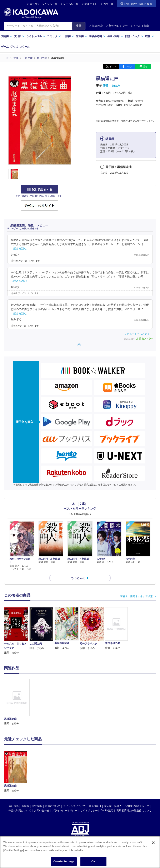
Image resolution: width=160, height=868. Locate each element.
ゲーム (5, 47)
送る (145, 66)
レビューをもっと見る (137, 334)
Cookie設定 (107, 778)
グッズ (14, 47)
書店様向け (95, 774)
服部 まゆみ (111, 86)
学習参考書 (97, 36)
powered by (138, 339)
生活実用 (115, 36)
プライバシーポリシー (65, 778)
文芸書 (7, 36)
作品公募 (108, 4)
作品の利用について (20, 778)
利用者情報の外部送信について (134, 778)
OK (94, 864)
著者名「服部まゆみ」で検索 (136, 596)
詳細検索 (96, 26)
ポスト (113, 66)
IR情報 (25, 774)
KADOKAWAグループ (137, 774)
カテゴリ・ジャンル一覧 (43, 4)
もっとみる (78, 578)
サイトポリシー (89, 778)
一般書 (68, 36)
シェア (129, 66)
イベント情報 (140, 26)
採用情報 (37, 774)
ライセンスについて (74, 774)
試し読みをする (40, 190)
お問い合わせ (42, 778)
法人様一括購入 (113, 774)
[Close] (153, 845)
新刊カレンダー (117, 26)
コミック (54, 36)
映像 (150, 36)
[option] (17, 702)
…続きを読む (19, 248)
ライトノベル (36, 36)
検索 (79, 26)
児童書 (82, 36)
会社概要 (14, 774)
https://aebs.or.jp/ (65, 818)
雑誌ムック (134, 36)
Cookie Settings (64, 864)
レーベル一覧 (71, 4)
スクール (25, 47)
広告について (53, 774)
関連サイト (91, 4)
